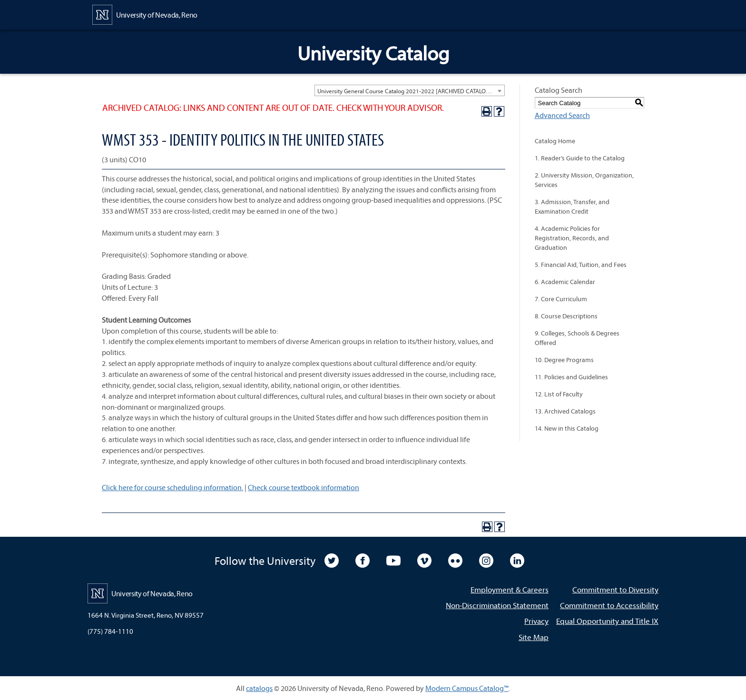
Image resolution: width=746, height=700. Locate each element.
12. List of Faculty (559, 394)
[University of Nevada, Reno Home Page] (145, 14)
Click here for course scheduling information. (172, 487)
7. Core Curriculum (561, 299)
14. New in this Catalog (567, 428)
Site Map (534, 637)
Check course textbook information (304, 487)
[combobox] (410, 90)
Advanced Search (562, 115)
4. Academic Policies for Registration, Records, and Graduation (572, 238)
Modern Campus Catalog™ (467, 688)
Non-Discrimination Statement (497, 605)
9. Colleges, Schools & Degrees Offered (577, 338)
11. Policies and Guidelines (571, 377)
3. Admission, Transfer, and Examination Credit (572, 207)
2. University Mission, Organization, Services (584, 180)
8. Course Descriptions (566, 316)
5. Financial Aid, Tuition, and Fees (581, 265)
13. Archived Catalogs (565, 411)
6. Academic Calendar (565, 282)
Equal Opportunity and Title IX (607, 621)
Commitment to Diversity (615, 589)
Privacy (536, 621)
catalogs (259, 688)
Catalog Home (555, 141)
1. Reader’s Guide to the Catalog (580, 158)
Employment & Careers (510, 589)
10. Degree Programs (564, 360)
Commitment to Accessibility (609, 605)
